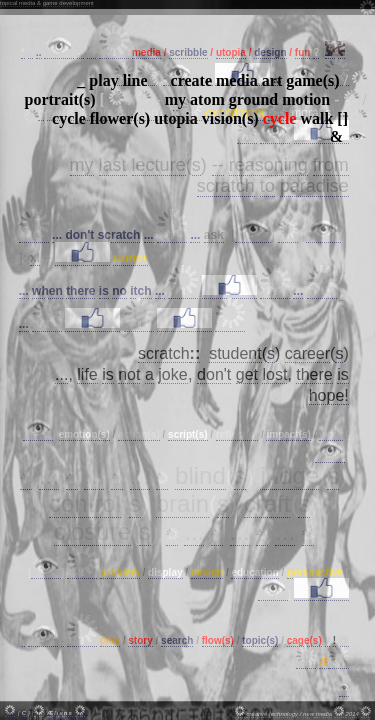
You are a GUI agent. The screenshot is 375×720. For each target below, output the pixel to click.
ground (254, 99)
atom (207, 99)
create (191, 80)
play (103, 80)
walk (316, 118)
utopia (176, 118)
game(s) (312, 80)
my (175, 99)
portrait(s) (60, 99)
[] (342, 118)
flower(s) (120, 118)
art (272, 80)
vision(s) (230, 118)
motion (306, 99)
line (135, 80)
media (237, 80)
